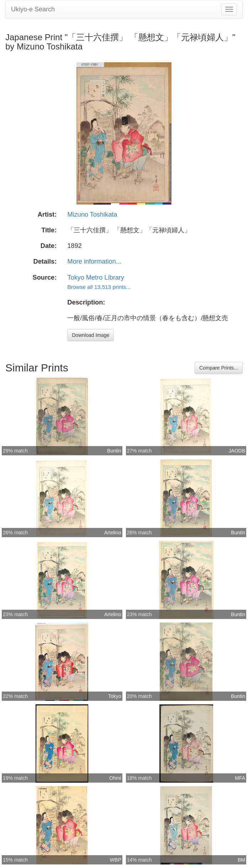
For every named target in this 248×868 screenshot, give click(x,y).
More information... (94, 261)
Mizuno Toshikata (92, 215)
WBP (116, 860)
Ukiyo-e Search (33, 9)
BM (241, 860)
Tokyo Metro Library (96, 277)
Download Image (91, 335)
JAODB (237, 451)
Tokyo (115, 696)
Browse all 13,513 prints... (99, 287)
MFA (240, 778)
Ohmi (115, 778)
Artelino (113, 533)
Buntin (114, 451)
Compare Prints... (219, 368)
